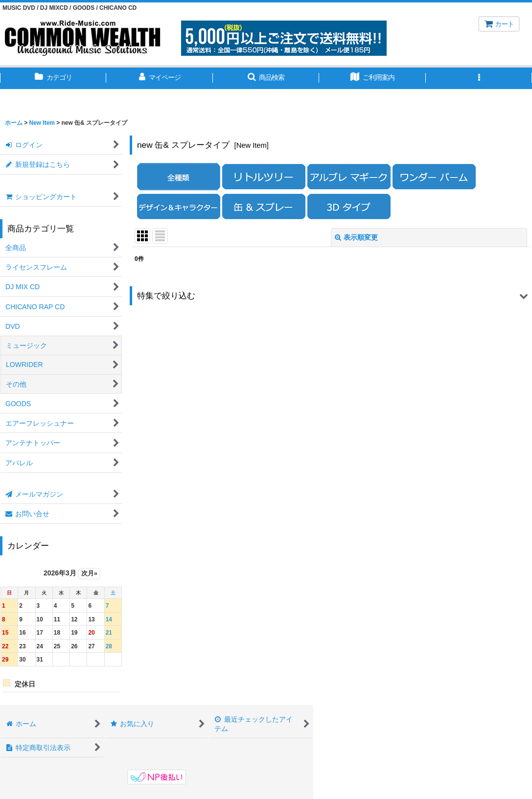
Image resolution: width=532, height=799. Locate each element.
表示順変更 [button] (356, 237)
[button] (266, 78)
